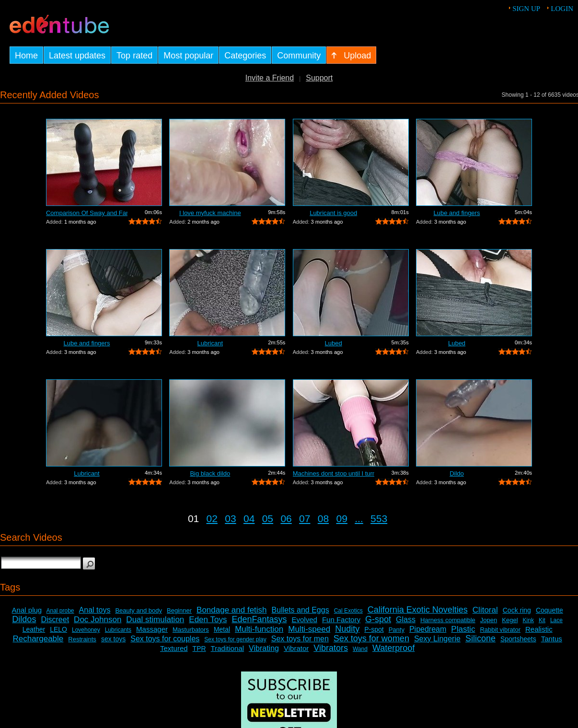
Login (562, 9)
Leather (34, 629)
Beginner (179, 610)
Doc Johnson (98, 620)
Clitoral (485, 610)
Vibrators (331, 648)
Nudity (347, 629)
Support (319, 78)
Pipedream (428, 629)
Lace (556, 620)
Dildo (457, 473)
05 (268, 518)
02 (212, 518)
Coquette (549, 610)
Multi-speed (309, 629)
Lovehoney (86, 630)
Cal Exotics (348, 611)
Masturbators (191, 630)
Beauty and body (139, 610)
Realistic (539, 629)
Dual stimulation (155, 620)
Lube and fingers (457, 213)
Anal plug (27, 610)
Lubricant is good (333, 213)
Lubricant (210, 343)
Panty (397, 630)
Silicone (480, 638)
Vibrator (296, 648)
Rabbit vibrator (500, 630)
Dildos (24, 619)
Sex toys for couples (165, 639)
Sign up (526, 9)
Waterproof (393, 648)
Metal (222, 629)
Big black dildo (210, 473)
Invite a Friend (270, 78)
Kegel (510, 620)
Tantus (552, 639)
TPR (199, 648)
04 (249, 518)
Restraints (82, 639)
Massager (152, 629)
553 (379, 518)
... (359, 518)
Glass (406, 620)
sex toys (113, 639)
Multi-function (259, 629)
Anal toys (95, 610)
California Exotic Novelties (418, 610)
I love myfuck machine (210, 213)
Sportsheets (518, 639)
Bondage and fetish (232, 610)
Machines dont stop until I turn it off (334, 473)
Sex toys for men (300, 639)
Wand (360, 649)
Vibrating (264, 648)
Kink (528, 620)
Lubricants (118, 630)
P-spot (374, 629)
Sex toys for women (371, 638)
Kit (542, 620)
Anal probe (60, 611)
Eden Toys (208, 620)
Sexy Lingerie (437, 639)
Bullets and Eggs (301, 610)
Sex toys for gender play (235, 639)
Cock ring (517, 610)
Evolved (305, 620)
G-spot (378, 619)
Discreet (55, 620)
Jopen (489, 620)
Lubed (334, 343)
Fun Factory (341, 620)
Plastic (463, 629)
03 (230, 518)
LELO (58, 629)
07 (305, 518)
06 (286, 518)
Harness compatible (448, 620)
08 (323, 518)
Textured (174, 648)
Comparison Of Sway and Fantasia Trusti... (87, 213)
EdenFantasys (259, 619)
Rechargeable (38, 639)
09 (342, 518)
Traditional (227, 648)
